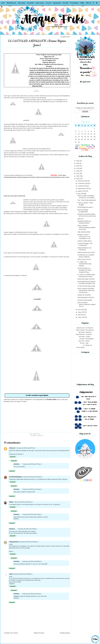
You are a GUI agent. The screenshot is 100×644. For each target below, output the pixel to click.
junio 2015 (81, 310)
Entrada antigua (65, 633)
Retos (88, 341)
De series (48, 3)
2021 (78, 163)
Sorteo (82, 343)
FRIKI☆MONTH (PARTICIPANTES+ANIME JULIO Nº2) (86, 228)
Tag (87, 343)
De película (30, 3)
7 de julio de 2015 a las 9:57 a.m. (26, 448)
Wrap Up (89, 345)
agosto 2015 (82, 191)
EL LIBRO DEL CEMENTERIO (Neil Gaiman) (84, 264)
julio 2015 (81, 194)
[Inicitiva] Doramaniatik (85, 300)
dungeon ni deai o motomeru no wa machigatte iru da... (84, 237)
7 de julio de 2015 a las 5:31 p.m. (23, 502)
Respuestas (14, 461)
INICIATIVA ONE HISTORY (86, 279)
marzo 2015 (82, 317)
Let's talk (65, 3)
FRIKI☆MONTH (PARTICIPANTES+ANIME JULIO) (86, 305)
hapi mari (80, 219)
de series (81, 332)
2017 (78, 174)
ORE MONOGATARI (84, 232)
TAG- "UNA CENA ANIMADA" (87, 200)
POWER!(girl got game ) (85, 207)
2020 (78, 166)
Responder (13, 457)
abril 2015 (81, 315)
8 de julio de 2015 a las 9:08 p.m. (23, 574)
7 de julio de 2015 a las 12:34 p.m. (32, 477)
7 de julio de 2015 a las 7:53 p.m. (32, 464)
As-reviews (89, 328)
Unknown (12, 448)
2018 (78, 171)
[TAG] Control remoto (84, 259)
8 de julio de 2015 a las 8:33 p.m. (29, 542)
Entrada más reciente (11, 633)
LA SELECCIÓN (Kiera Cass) (86, 286)
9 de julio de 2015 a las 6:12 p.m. (32, 594)
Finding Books (14, 542)
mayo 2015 (81, 312)
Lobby (82, 3)
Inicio (3, 3)
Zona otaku (21, 3)
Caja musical (57, 3)
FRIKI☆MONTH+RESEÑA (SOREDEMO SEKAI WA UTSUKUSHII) (86, 291)
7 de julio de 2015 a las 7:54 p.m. (32, 489)
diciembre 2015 (83, 181)
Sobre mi (88, 3)
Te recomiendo (74, 3)
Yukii (11, 574)
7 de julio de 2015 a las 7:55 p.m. (27, 529)
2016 (78, 176)
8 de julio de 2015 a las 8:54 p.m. (32, 561)
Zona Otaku (80, 347)
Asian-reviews (40, 3)
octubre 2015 (82, 186)
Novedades (90, 339)
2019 (78, 168)
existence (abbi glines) (84, 241)
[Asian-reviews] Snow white (86, 252)
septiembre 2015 (83, 189)
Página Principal (39, 633)
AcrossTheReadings (15, 477)
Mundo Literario (37, 435)
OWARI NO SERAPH (84, 295)
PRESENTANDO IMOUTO (86, 298)
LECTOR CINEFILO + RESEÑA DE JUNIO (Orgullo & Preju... (84, 270)
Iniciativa (89, 334)
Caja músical (80, 330)
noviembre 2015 (83, 183)
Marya (11, 502)
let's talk (82, 336)
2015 (78, 179)
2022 (78, 161)
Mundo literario (11, 3)
